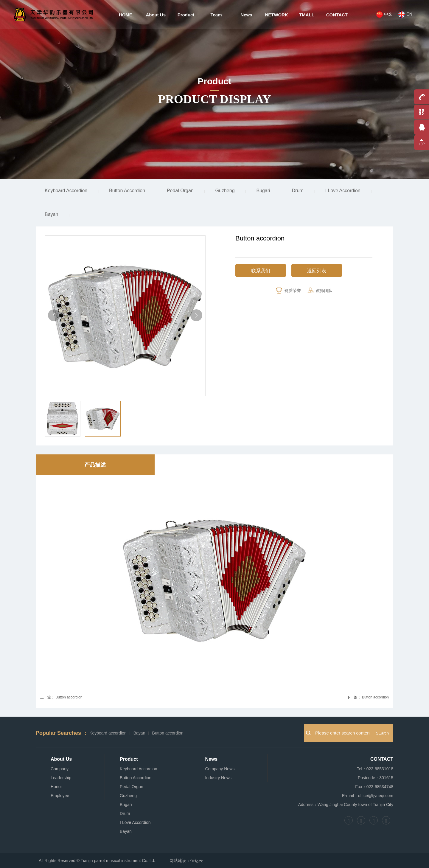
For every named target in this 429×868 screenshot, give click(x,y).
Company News (220, 769)
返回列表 (317, 271)
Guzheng (225, 191)
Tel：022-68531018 (375, 769)
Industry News (218, 778)
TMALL (306, 15)
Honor (56, 787)
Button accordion (69, 697)
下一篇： (354, 697)
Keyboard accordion (108, 733)
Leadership (61, 778)
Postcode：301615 (376, 778)
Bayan (51, 214)
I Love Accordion (343, 191)
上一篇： (47, 697)
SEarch (382, 733)
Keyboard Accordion (66, 191)
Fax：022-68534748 (374, 787)
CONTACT (336, 15)
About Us (156, 15)
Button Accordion (127, 191)
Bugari (263, 191)
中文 (383, 15)
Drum (298, 191)
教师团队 (320, 291)
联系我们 (261, 271)
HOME (126, 15)
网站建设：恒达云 (186, 861)
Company (60, 769)
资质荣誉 (288, 291)
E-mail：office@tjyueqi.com (368, 796)
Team (216, 15)
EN (404, 15)
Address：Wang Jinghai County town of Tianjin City (346, 805)
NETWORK (276, 15)
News (246, 15)
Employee (60, 796)
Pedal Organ (180, 191)
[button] (196, 315)
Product (186, 15)
